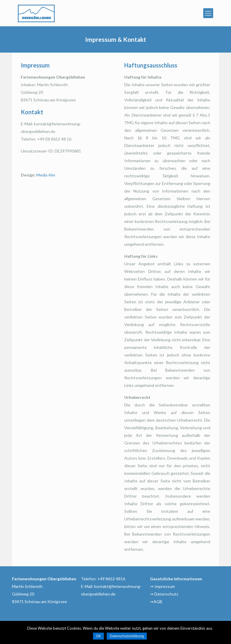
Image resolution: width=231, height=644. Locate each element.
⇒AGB (156, 601)
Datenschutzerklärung (127, 636)
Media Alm (46, 175)
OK (98, 636)
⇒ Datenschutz (164, 594)
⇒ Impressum (162, 586)
